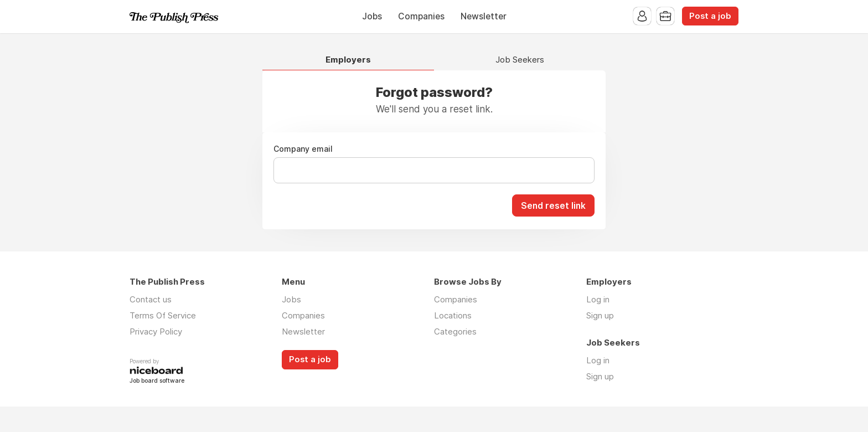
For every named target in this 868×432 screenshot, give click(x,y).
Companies (421, 16)
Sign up (600, 315)
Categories (455, 331)
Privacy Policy (156, 331)
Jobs (372, 16)
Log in (598, 299)
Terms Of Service (163, 315)
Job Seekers (520, 60)
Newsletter (484, 16)
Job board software (157, 381)
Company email (303, 149)
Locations (453, 315)
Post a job (710, 16)
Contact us (151, 299)
